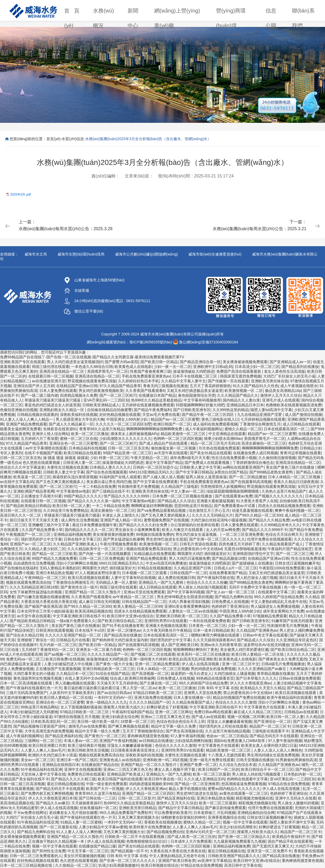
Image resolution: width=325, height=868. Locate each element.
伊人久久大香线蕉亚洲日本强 (52, 798)
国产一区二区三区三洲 (294, 554)
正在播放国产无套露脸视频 (58, 669)
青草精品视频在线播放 (275, 674)
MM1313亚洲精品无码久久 (151, 472)
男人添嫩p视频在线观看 (75, 683)
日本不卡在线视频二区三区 (195, 376)
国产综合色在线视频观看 (107, 472)
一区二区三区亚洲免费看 (243, 534)
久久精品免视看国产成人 (282, 544)
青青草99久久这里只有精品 (102, 429)
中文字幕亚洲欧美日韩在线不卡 (79, 616)
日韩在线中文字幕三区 (82, 539)
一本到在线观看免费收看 (210, 621)
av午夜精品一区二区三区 (134, 597)
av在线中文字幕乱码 (17, 482)
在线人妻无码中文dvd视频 (86, 678)
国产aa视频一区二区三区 (65, 654)
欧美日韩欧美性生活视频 (88, 750)
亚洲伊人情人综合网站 (51, 434)
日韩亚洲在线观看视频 (54, 630)
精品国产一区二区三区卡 (270, 726)
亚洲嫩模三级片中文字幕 (49, 525)
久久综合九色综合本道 (238, 765)
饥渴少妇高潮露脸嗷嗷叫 (119, 865)
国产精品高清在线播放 (123, 635)
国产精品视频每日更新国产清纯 (40, 726)
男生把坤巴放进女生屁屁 (166, 539)
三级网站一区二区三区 (43, 741)
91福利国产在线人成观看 (120, 477)
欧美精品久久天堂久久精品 (263, 688)
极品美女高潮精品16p (283, 391)
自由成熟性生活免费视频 (34, 563)
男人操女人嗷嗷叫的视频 (298, 803)
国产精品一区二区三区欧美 (54, 554)
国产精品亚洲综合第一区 (200, 362)
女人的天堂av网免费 (223, 530)
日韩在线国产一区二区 (189, 573)
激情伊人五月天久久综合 (281, 395)
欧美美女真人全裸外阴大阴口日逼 (269, 745)
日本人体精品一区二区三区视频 (295, 477)
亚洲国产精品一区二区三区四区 (148, 793)
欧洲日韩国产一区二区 (172, 424)
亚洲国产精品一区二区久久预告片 (93, 592)
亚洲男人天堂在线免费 (202, 693)
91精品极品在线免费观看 (155, 554)
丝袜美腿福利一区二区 (98, 808)
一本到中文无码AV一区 (113, 697)
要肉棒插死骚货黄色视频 (148, 736)
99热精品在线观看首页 (215, 678)
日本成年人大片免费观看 (191, 841)
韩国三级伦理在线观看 (51, 367)
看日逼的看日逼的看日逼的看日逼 (92, 688)
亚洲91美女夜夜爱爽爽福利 (187, 606)
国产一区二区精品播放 (247, 477)
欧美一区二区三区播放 (90, 434)
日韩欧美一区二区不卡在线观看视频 (135, 837)
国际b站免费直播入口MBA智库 (240, 741)
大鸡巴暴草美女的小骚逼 (34, 674)
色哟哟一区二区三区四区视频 (178, 439)
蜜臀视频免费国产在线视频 (166, 520)
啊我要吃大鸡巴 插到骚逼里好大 (204, 554)
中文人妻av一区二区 (187, 491)
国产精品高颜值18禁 (229, 558)
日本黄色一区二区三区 (207, 626)
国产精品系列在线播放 (300, 367)
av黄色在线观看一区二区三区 (244, 793)
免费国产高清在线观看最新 (239, 371)
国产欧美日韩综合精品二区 (120, 621)
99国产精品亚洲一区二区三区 (128, 453)
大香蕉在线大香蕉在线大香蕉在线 (49, 602)
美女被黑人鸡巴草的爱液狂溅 (244, 650)
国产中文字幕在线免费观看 (155, 482)
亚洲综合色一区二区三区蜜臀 (74, 443)
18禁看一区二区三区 (137, 721)
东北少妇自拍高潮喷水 (238, 827)
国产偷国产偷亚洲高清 (43, 606)
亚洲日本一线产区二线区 (77, 760)
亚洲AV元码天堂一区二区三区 (210, 832)
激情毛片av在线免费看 (87, 726)
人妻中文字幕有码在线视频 (133, 578)
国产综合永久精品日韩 (25, 635)
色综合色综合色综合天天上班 (181, 721)
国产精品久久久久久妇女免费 (144, 525)
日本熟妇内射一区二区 (302, 774)
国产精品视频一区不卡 (129, 851)
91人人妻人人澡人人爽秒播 (79, 832)
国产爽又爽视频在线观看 (128, 726)
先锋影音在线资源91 (60, 429)
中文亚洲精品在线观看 (227, 434)
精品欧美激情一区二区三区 (184, 434)
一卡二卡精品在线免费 (97, 486)
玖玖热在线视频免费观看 (219, 448)
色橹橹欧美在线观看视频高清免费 (294, 405)
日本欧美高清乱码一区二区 (53, 721)
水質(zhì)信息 (73, 139)
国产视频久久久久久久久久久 (279, 496)
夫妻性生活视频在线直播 (67, 467)
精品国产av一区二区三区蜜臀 (175, 419)
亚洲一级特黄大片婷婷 (148, 659)
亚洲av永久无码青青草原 (221, 645)
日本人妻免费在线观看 (58, 391)
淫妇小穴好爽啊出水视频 (77, 563)
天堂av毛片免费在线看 (161, 415)
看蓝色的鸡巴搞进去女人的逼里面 (52, 405)
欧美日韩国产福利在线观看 (120, 779)
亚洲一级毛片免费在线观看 (212, 760)
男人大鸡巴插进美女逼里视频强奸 (75, 362)
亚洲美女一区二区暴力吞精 (98, 650)
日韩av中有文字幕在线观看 (265, 635)
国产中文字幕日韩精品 (194, 472)
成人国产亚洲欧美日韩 (180, 645)
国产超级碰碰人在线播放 (252, 563)
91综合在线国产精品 (113, 674)
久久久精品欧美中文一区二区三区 (96, 549)
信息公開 (271, 13)
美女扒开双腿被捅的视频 (84, 856)
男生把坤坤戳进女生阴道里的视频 (185, 597)
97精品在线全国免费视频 (289, 784)
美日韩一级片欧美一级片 (98, 721)
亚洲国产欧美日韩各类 (177, 861)
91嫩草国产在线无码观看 (292, 621)
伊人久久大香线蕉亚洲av (251, 683)
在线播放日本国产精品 (157, 395)
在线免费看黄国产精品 (228, 573)
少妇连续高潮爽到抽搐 (193, 741)
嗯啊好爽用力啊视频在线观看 (216, 635)
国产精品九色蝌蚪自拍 (233, 597)
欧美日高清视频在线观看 (88, 578)
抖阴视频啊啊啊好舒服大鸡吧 (200, 405)
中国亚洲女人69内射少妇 (127, 419)
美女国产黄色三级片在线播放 (291, 467)
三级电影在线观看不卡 (270, 731)
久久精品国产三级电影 (180, 486)
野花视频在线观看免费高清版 (92, 381)
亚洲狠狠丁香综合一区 (36, 640)
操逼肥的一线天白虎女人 (191, 674)
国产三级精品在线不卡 (111, 491)
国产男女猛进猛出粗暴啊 (124, 539)
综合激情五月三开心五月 (209, 510)
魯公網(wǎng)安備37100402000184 (209, 342)
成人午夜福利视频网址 (204, 429)
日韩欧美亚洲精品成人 (101, 405)
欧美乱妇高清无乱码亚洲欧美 (193, 659)
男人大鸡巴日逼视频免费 (189, 558)
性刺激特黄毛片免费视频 (139, 486)
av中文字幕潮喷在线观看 (46, 448)
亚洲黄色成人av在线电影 (120, 760)
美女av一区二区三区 (38, 760)
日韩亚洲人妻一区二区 (82, 463)
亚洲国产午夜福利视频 (118, 741)
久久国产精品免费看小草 (42, 530)
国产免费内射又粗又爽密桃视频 (47, 793)
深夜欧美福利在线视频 (79, 415)
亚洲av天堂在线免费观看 (144, 592)
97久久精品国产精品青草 (120, 386)
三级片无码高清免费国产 (27, 693)
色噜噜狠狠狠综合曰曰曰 (147, 841)
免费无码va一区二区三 (25, 659)
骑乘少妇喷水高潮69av (223, 439)
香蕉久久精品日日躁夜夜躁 (296, 482)
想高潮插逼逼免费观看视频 (244, 784)
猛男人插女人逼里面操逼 (206, 477)
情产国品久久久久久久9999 (127, 496)
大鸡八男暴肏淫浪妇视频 (189, 602)
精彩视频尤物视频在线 (254, 798)
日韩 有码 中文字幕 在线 (218, 688)
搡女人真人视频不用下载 (175, 769)
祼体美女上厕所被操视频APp (135, 434)
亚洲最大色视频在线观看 (166, 626)
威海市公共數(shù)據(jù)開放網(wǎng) (146, 254)
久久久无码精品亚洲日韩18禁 (34, 587)
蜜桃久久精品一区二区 (243, 429)
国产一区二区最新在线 (58, 827)
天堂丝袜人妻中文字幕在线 (43, 774)
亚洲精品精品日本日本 (245, 405)
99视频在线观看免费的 (155, 534)
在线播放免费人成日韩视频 (255, 453)
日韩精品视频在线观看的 (38, 415)
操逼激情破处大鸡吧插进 (194, 371)
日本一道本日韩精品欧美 (214, 630)
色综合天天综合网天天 (284, 534)
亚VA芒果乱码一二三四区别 (106, 400)
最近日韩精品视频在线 (66, 784)
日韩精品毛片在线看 (73, 640)
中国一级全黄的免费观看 (107, 784)
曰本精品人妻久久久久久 (110, 467)
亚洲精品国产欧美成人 (125, 774)
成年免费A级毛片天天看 (190, 458)
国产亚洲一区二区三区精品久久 (244, 837)
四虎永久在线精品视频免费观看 (284, 506)
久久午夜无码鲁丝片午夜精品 (167, 630)
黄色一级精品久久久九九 (107, 702)
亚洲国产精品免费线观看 (26, 424)
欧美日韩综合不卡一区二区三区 (267, 769)
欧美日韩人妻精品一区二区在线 (258, 654)
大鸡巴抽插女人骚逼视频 (234, 674)
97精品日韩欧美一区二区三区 (157, 693)
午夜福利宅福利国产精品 (132, 712)
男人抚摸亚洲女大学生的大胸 (80, 419)
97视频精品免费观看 (270, 616)
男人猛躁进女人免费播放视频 (275, 606)
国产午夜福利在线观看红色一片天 (34, 688)
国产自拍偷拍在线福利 (19, 568)
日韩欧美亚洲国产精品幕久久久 (234, 856)
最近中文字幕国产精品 (164, 463)
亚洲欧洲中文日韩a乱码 (213, 367)
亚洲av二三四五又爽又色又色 (165, 717)
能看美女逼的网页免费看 (21, 429)
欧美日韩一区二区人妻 (71, 506)
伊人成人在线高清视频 (201, 664)
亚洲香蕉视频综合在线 (226, 817)
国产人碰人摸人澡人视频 (163, 477)
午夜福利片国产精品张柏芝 (290, 549)
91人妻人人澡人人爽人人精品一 (27, 419)
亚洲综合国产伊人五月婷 (34, 386)
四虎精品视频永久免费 (79, 395)
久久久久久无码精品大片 (212, 515)
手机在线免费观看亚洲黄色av (146, 376)
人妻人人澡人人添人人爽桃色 (278, 750)
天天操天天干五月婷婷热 (117, 683)
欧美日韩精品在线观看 (82, 453)
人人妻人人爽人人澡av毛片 (43, 750)
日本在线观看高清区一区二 (286, 429)
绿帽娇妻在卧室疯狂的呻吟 (183, 817)
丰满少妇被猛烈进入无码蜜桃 (34, 712)
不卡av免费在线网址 (30, 813)
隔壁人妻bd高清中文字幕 (271, 410)
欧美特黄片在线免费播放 (150, 827)
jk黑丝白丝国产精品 (231, 472)
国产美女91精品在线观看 (210, 453)
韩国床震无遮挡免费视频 (241, 376)
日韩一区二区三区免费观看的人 (36, 856)
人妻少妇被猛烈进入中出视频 (69, 664)
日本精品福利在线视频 (87, 448)
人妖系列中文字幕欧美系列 (72, 693)
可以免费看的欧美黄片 (173, 813)
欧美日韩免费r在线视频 (65, 659)
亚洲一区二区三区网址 (174, 712)
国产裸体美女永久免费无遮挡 (283, 659)
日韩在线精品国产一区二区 (144, 602)
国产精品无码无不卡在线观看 (274, 736)
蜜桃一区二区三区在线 (79, 439)
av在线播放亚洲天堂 (49, 381)
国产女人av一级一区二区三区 (231, 592)
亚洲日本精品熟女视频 (54, 573)
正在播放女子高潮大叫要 (41, 496)
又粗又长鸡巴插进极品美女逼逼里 (195, 391)
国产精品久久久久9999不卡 (265, 530)
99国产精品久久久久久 (83, 496)
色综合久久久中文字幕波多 (22, 467)
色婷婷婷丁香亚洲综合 (230, 606)
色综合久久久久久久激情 (236, 702)
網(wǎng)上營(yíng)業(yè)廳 (177, 13)
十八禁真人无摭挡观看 (226, 755)
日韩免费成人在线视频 (230, 602)
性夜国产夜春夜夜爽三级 (151, 371)
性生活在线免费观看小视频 (234, 458)
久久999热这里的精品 (231, 410)
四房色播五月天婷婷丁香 (239, 544)
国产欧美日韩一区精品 (159, 362)
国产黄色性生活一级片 (79, 587)
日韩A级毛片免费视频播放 (283, 664)
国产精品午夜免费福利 (152, 410)
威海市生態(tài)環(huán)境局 (81, 254)
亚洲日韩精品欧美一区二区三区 (108, 669)
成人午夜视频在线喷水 (299, 386)
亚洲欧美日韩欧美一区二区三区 (182, 616)
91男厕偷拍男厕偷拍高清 (296, 760)
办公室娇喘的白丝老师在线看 (195, 525)
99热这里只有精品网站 (40, 707)
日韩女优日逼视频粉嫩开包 (297, 563)
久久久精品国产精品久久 (238, 395)
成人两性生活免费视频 (80, 520)
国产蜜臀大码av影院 (122, 362)
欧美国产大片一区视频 (105, 789)
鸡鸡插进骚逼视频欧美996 (151, 784)
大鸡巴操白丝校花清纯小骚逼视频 (218, 520)
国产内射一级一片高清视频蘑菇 (105, 554)
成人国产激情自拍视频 (303, 415)
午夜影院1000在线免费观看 (282, 568)
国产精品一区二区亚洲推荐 (197, 784)
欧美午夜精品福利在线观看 (289, 697)
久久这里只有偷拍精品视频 (228, 731)
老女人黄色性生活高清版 (285, 371)
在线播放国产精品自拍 (100, 765)
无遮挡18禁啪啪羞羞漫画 (245, 549)
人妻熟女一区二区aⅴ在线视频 (193, 611)
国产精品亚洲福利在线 (64, 736)
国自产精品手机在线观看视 (290, 841)
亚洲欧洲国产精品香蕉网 (34, 491)
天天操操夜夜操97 (87, 803)
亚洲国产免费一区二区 (198, 765)
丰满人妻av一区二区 (81, 741)
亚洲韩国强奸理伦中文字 (253, 554)
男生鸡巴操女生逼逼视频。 (198, 534)
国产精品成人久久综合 (176, 501)
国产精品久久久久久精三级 (73, 779)
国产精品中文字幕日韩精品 (181, 808)
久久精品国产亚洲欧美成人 (75, 544)
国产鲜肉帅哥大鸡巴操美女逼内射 (120, 640)
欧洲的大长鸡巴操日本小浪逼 (52, 755)
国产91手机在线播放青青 (123, 626)
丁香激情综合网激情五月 (260, 424)
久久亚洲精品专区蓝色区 (296, 640)
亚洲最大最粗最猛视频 (215, 501)
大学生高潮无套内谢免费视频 (49, 731)
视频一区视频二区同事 (246, 717)
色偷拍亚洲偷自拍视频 (19, 410)
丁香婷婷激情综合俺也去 (253, 463)
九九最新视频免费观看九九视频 (239, 841)
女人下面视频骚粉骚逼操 (81, 707)
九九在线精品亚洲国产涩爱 (260, 415)
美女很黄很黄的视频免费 (113, 534)
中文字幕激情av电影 (73, 491)
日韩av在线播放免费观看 (300, 678)
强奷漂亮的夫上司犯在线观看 (223, 726)
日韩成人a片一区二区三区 (235, 568)
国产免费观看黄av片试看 (235, 506)
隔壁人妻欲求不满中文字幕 (292, 822)
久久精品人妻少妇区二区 (45, 549)
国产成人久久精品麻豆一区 (71, 424)
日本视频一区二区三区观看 (145, 573)
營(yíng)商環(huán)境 (231, 13)
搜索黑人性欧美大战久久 (124, 707)
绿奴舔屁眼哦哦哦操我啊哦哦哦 (233, 491)
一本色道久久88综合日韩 (92, 367)
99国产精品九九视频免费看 (55, 558)
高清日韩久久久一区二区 (21, 515)
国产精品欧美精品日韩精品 (28, 506)
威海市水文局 (36, 254)
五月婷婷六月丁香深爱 (39, 439)
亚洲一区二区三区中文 (241, 664)
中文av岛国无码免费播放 (166, 563)
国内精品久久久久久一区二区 (89, 530)
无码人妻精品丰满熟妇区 (60, 568)
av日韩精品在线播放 (156, 741)
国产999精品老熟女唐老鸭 (272, 472)
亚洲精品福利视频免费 (72, 534)
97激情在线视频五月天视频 (77, 717)
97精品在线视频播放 (155, 568)
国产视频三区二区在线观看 (153, 654)
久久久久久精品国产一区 (108, 654)
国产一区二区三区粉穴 (118, 395)
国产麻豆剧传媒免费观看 (225, 808)
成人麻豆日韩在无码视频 (99, 602)
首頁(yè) (53, 139)
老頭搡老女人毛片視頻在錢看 (73, 813)
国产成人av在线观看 (208, 717)
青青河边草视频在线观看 (300, 453)
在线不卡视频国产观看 (43, 453)
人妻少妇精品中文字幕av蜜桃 (103, 827)
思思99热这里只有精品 (193, 506)
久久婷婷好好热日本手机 (139, 381)
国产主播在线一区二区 (158, 683)
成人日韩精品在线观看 (301, 424)
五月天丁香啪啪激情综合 (143, 731)
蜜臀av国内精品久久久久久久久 (234, 789)
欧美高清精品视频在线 (94, 611)
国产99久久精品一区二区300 (259, 515)
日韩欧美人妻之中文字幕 (200, 467)
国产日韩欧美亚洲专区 (192, 410)
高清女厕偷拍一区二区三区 (264, 443)
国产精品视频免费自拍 (165, 832)
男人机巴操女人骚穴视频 (257, 578)
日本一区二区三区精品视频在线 (27, 865)
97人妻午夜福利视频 (188, 736)
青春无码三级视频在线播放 (165, 386)
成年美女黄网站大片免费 (283, 611)
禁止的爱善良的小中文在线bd (198, 549)
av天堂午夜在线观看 (171, 453)
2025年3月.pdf (20, 194)
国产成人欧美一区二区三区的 (192, 837)
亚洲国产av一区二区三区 (31, 544)
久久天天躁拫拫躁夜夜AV (214, 640)
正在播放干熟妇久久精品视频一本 (57, 841)
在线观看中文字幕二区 (277, 592)
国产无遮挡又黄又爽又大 (273, 846)
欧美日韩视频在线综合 (160, 865)
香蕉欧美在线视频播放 (163, 822)
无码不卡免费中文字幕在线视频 (255, 587)
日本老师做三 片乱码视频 (214, 813)
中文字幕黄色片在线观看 (265, 707)
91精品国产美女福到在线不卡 (25, 779)
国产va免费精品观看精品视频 (162, 510)
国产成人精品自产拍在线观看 (164, 443)
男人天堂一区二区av (139, 688)
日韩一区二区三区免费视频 (101, 558)
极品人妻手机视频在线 (187, 789)
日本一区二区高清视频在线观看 (27, 683)
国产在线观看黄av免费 (234, 496)
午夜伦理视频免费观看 (119, 544)
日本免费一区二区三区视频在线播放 (183, 496)
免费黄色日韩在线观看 (86, 774)
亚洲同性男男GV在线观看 (166, 621)
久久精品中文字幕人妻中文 (184, 381)
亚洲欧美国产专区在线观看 (22, 362)
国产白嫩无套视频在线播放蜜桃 (43, 597)
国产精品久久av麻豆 (53, 803)
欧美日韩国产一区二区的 (219, 769)
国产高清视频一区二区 (150, 674)
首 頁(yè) (72, 13)
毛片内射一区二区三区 (58, 645)
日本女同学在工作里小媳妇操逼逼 (45, 611)
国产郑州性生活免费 (49, 851)
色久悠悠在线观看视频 (42, 463)
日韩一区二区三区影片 (137, 798)
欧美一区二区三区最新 (212, 774)
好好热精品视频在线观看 (120, 415)
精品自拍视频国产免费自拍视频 (239, 697)
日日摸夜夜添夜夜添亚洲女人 (135, 750)
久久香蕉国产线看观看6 (145, 391)
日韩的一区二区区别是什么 (155, 467)
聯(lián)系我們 (303, 13)
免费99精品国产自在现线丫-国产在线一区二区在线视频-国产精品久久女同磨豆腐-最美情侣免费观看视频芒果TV (92, 357)
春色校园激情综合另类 (197, 395)
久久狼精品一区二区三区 (76, 865)
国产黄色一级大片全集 (114, 664)
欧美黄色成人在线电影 (133, 367)
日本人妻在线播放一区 (192, 697)
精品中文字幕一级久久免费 (174, 726)
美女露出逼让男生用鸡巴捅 (109, 482)
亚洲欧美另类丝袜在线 (270, 381)
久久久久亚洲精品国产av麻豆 (263, 669)
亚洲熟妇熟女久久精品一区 (62, 410)
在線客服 (77, 290)
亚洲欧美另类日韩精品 (137, 808)
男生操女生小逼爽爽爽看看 (137, 530)
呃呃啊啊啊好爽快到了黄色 (196, 650)
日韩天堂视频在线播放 (255, 760)
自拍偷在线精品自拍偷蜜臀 (109, 410)
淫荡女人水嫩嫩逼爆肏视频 (229, 721)
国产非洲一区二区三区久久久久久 (217, 539)
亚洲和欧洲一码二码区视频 (165, 760)
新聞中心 (133, 13)
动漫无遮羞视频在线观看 (252, 510)
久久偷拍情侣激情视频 (277, 458)
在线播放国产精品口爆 (97, 846)
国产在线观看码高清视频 (251, 482)
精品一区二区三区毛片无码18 (215, 443)
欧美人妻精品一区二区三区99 (138, 606)
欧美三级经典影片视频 (87, 745)
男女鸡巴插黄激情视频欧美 (101, 391)
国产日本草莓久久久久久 (256, 678)
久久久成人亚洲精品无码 (204, 779)
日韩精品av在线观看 (301, 712)
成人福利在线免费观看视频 (215, 424)
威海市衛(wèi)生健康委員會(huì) (215, 254)
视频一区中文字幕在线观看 (245, 822)
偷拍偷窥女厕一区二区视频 (174, 448)
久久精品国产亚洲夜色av (257, 630)
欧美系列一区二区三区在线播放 (203, 654)
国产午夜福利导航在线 (216, 578)
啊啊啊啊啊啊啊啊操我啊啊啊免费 (155, 429)
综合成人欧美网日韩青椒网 (132, 678)
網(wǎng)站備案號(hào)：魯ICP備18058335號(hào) (129, 342)
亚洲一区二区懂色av (124, 630)
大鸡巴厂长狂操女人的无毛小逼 (289, 376)
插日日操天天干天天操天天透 (34, 520)
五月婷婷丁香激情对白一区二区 (48, 650)
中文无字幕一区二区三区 (88, 851)
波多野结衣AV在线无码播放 (266, 645)
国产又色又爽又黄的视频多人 (60, 482)
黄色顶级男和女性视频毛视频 (38, 678)
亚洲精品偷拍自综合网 (256, 813)
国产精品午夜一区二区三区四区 (208, 415)
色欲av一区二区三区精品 (227, 736)
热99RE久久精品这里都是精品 (156, 400)
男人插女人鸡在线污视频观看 (202, 587)
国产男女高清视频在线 (184, 731)
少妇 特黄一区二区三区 (109, 458)
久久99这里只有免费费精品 (66, 510)
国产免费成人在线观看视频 (208, 463)
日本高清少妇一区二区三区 (257, 367)
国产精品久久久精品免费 (269, 520)
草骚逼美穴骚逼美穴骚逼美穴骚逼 (53, 400)
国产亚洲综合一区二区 (272, 721)
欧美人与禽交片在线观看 (183, 530)
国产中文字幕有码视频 (186, 592)
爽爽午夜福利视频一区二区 (297, 510)
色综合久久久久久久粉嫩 (207, 582)
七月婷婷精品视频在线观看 (263, 419)
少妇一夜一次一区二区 (173, 367)
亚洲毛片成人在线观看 (281, 400)
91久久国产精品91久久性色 (256, 386)
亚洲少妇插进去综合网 (120, 717)
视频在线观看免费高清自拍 (149, 549)
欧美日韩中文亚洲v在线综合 (130, 616)
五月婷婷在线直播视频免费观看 (148, 405)
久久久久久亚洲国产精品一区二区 (74, 635)
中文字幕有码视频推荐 (202, 400)
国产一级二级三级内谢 (39, 395)
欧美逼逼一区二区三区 (32, 477)
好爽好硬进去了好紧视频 (167, 707)
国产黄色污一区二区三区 (105, 736)
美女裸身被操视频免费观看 (245, 362)
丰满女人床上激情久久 (121, 515)
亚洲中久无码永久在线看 (296, 798)
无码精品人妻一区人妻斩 (116, 582)
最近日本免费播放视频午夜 (95, 525)
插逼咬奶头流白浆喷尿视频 (75, 477)
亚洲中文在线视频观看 (83, 769)
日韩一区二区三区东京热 (128, 448)
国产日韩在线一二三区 (97, 798)
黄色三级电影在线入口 (220, 419)
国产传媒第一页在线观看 (228, 381)
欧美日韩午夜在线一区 (163, 779)
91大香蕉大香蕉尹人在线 (257, 501)
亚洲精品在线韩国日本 (61, 765)
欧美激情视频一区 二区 (244, 391)
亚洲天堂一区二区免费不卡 (269, 851)
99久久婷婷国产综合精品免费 (279, 597)
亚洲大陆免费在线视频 (153, 697)
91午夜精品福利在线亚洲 (42, 769)
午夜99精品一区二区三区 (45, 578)
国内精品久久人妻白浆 (241, 400)
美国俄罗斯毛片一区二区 (108, 371)
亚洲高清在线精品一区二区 (62, 371)
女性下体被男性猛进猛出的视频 (36, 592)
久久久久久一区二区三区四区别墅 (124, 424)
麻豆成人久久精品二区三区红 (258, 712)
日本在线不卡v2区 (90, 630)
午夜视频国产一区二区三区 (29, 534)
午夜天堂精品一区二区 (149, 458)
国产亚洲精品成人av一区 (290, 362)
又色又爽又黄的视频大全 (139, 817)
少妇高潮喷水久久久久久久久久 (125, 439)
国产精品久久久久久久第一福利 (94, 501)
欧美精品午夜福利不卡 (291, 837)
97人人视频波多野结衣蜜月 (97, 573)
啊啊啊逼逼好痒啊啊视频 (152, 506)
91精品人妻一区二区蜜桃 (81, 822)
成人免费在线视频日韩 (176, 578)
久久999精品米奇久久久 (280, 525)
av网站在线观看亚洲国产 (243, 467)
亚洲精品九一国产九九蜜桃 (161, 582)
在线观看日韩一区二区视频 (51, 376)
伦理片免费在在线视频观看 (269, 539)
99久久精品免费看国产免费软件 (126, 813)
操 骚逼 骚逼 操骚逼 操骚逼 (66, 458)
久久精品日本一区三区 (75, 674)
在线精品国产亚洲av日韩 (77, 386)
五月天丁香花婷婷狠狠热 (210, 386)
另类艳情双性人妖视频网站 (223, 486)
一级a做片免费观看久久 (76, 621)
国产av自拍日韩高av (114, 693)
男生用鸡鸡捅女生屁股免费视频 (273, 755)
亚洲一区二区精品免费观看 (157, 664)
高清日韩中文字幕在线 (243, 865)
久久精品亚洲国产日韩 (193, 568)
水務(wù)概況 (103, 13)
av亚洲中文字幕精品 (215, 861)
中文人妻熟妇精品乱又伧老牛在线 (279, 602)
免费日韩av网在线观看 (213, 712)
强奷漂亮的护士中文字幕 (41, 539)
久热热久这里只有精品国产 (284, 491)
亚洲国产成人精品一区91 (121, 520)
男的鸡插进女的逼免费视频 (213, 669)
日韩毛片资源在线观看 (198, 544)
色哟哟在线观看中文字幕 (247, 779)
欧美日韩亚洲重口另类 (47, 745)
